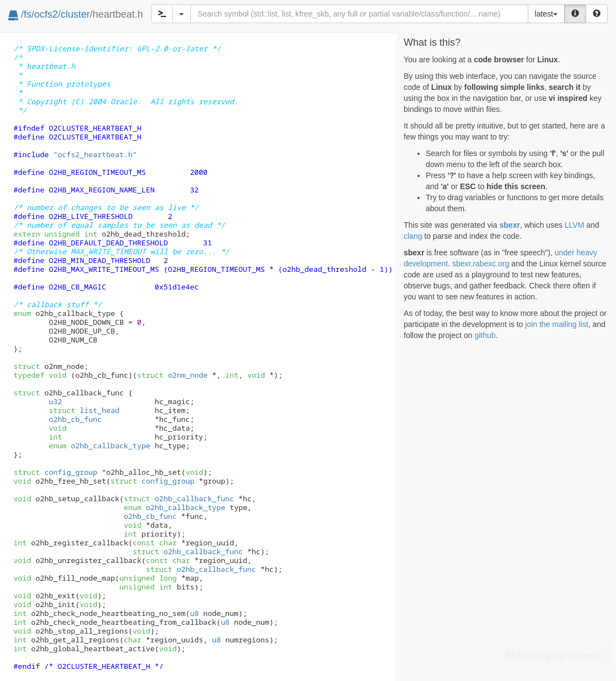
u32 (55, 401)
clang (413, 236)
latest (546, 14)
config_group (152, 481)
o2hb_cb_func (75, 419)
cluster (75, 14)
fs (28, 14)
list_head (84, 410)
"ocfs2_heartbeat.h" (95, 154)
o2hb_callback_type (99, 446)
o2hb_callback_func (179, 498)
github (485, 335)
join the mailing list (556, 324)
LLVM (575, 225)
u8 (194, 613)
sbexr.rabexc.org (481, 264)
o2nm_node (172, 375)
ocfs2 (46, 14)
